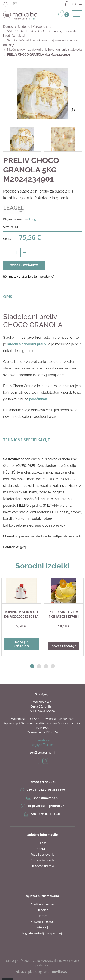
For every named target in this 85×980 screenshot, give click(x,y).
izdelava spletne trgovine (41, 972)
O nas (42, 843)
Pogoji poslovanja (42, 854)
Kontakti (42, 849)
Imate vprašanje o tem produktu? (29, 276)
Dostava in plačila (42, 860)
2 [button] (39, 666)
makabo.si (43, 740)
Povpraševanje (64, 646)
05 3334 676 (56, 789)
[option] (21, 617)
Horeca (43, 916)
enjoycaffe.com (43, 745)
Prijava (77, 4)
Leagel (34, 219)
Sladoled (42, 910)
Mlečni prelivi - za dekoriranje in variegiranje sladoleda (44, 50)
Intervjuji (42, 927)
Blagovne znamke (43, 866)
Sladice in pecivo (42, 904)
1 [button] (32, 666)
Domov (8, 27)
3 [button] (46, 666)
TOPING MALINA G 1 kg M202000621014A (21, 614)
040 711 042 (35, 789)
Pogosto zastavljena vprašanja (42, 933)
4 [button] (53, 666)
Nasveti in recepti (42, 922)
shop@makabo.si (46, 798)
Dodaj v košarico (24, 265)
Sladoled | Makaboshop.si (35, 27)
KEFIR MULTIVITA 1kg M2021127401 (64, 614)
